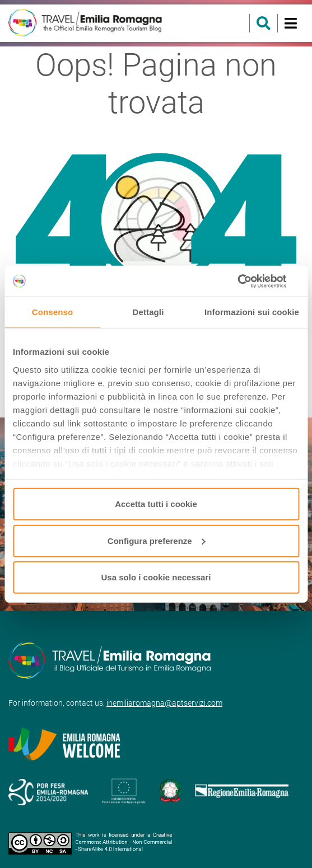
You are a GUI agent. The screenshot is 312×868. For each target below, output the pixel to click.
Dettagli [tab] (148, 312)
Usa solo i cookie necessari (156, 577)
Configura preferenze (157, 540)
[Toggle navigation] (290, 23)
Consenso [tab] (52, 312)
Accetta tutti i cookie (156, 504)
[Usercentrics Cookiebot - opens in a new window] (250, 281)
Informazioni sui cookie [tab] (252, 312)
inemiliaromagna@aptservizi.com (164, 703)
